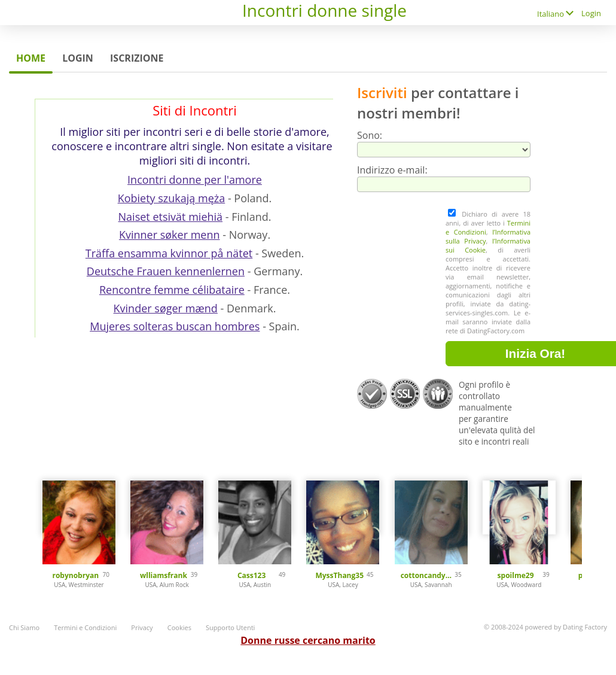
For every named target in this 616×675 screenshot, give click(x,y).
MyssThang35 (339, 575)
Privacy (142, 627)
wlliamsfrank (164, 575)
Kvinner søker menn (170, 235)
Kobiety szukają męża (172, 198)
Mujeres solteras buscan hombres (175, 326)
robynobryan (75, 575)
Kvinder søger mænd (166, 308)
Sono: (370, 135)
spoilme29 (516, 575)
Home (31, 58)
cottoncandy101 (428, 575)
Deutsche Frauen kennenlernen (166, 271)
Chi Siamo (24, 627)
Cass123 (251, 575)
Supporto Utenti (230, 627)
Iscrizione (137, 58)
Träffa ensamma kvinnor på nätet (169, 253)
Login (591, 13)
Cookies (179, 627)
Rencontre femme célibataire (172, 290)
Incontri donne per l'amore (195, 180)
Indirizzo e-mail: (392, 170)
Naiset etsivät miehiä (171, 217)
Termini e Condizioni (85, 627)
